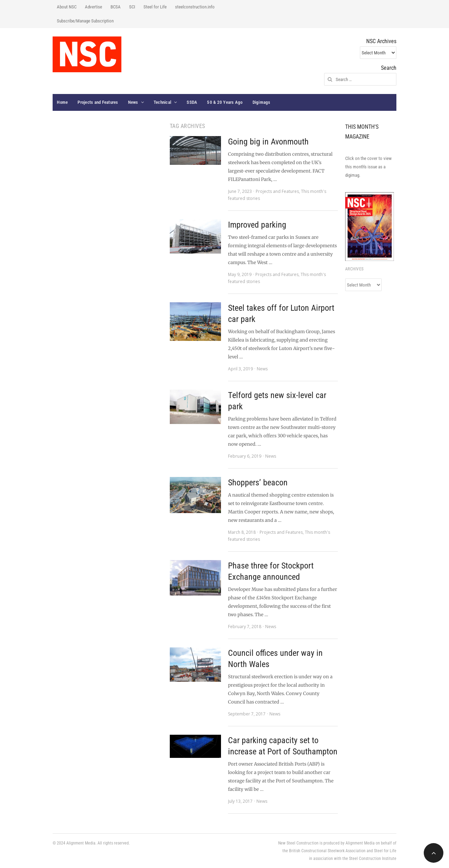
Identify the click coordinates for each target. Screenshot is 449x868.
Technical (162, 102)
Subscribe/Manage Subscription (85, 21)
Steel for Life (155, 7)
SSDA (192, 102)
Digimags (262, 102)
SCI (132, 7)
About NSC (67, 7)
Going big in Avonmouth (268, 142)
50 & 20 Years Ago (225, 102)
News (133, 102)
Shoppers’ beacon (258, 483)
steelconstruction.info (195, 7)
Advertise (93, 7)
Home (62, 102)
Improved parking (257, 225)
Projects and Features (98, 102)
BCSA (116, 7)
